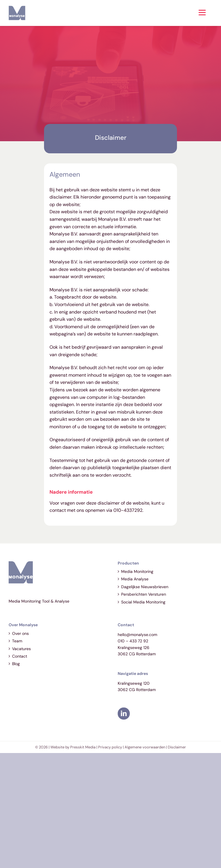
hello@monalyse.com (137, 635)
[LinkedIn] (124, 714)
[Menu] (202, 12)
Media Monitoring (137, 571)
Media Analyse (135, 579)
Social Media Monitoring (143, 602)
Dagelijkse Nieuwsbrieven (145, 587)
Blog (16, 664)
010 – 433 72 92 (133, 641)
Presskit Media (83, 747)
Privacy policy (110, 747)
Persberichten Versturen (144, 594)
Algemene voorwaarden (145, 747)
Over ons (20, 633)
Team (17, 641)
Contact (20, 656)
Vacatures (21, 649)
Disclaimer (177, 747)
